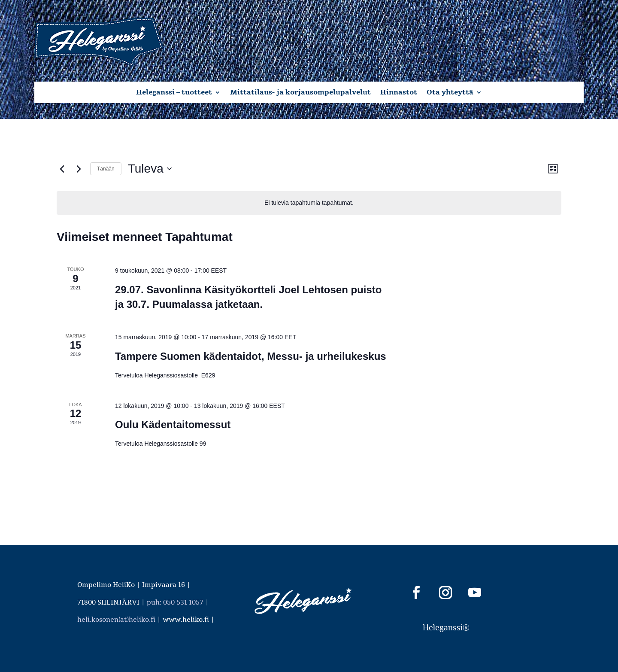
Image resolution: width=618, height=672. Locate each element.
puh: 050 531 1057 (175, 602)
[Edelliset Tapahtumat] (62, 169)
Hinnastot (399, 93)
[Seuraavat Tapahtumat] (79, 169)
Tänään (106, 169)
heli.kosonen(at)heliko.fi (116, 620)
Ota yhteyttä (450, 93)
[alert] (309, 203)
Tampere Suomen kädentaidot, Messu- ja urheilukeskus (251, 356)
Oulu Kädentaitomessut (173, 424)
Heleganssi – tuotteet (174, 93)
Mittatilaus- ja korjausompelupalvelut (300, 93)
